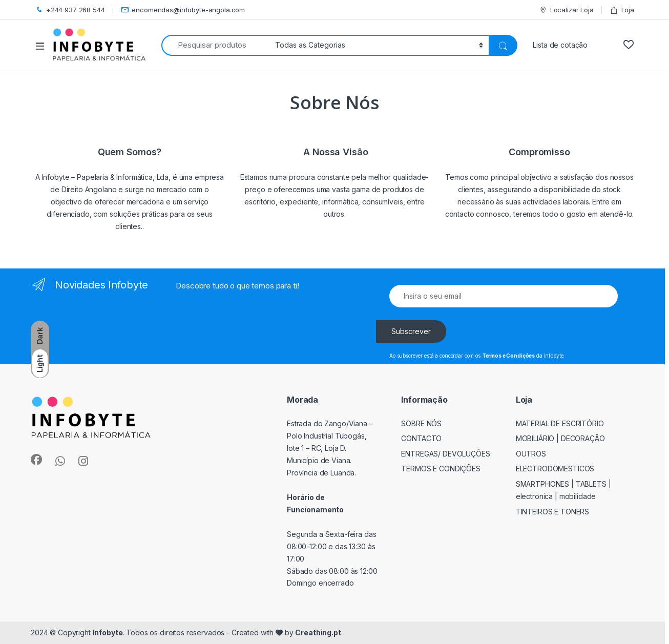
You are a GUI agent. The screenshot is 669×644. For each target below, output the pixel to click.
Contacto (421, 438)
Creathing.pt (318, 632)
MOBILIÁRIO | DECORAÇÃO (560, 438)
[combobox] (215, 45)
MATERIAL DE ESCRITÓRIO (560, 423)
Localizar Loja (566, 10)
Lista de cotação (560, 45)
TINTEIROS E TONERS (553, 512)
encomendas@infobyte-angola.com (183, 10)
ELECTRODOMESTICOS (555, 469)
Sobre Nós (421, 423)
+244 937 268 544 (70, 10)
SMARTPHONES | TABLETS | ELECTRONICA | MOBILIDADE (563, 490)
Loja (622, 10)
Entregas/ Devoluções (445, 454)
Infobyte (108, 632)
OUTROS (531, 454)
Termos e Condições (441, 469)
